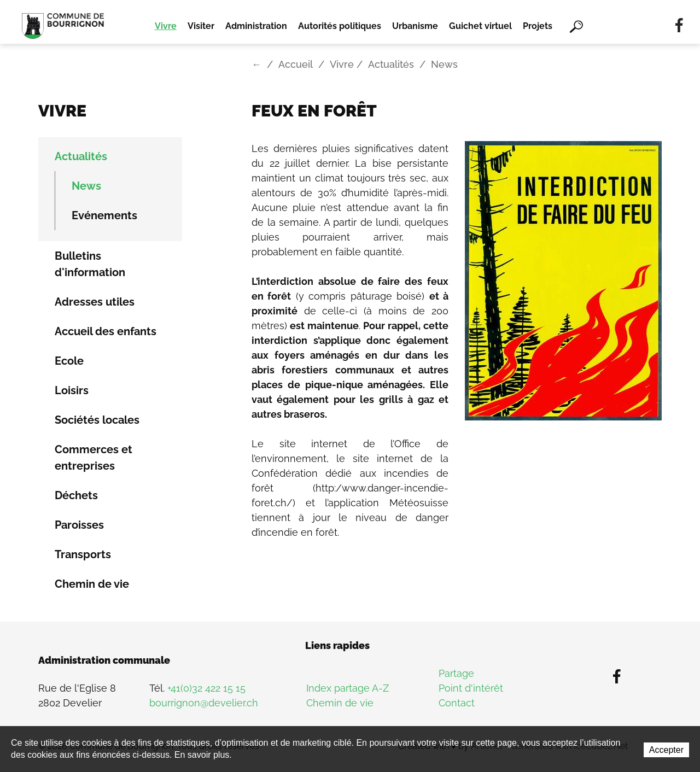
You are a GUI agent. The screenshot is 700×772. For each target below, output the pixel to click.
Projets (538, 26)
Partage (456, 673)
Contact (457, 703)
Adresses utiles (95, 302)
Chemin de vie (92, 584)
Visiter (201, 26)
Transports (83, 554)
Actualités (391, 64)
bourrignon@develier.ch (204, 703)
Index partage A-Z (348, 688)
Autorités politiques (340, 26)
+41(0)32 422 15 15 (206, 688)
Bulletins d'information (90, 264)
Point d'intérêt (471, 688)
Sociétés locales (97, 420)
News (86, 186)
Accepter (666, 750)
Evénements (104, 215)
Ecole (69, 361)
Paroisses (79, 525)
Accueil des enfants (106, 331)
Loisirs (72, 390)
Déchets (76, 495)
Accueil (296, 64)
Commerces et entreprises (94, 458)
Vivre (166, 26)
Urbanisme (415, 26)
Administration (256, 26)
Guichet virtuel (480, 26)
